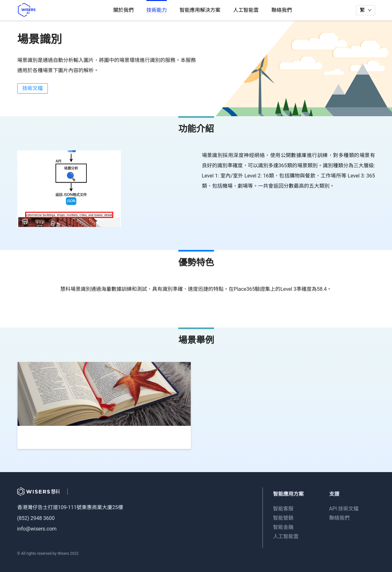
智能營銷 (283, 518)
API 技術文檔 (344, 509)
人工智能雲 (246, 10)
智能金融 (283, 527)
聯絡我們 (282, 10)
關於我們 (123, 10)
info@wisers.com (37, 529)
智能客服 (283, 509)
